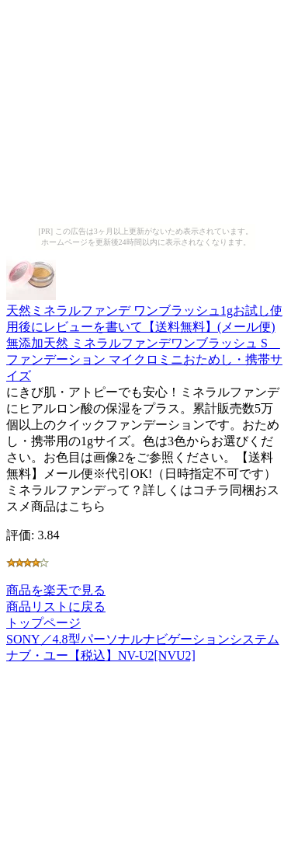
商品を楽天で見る (56, 590)
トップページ (43, 623)
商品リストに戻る (56, 607)
